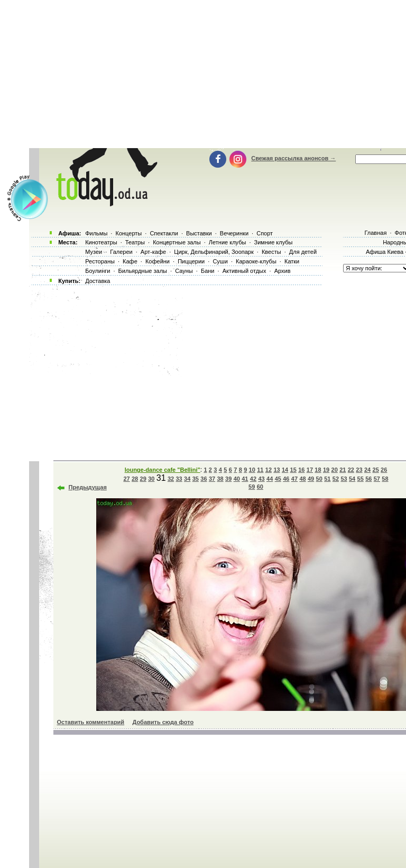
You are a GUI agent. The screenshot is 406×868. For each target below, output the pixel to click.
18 (318, 470)
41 (245, 479)
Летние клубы (228, 242)
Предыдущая (88, 487)
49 (311, 479)
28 (135, 479)
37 (212, 479)
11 (260, 470)
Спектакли (164, 233)
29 (143, 479)
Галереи (121, 252)
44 (270, 479)
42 (253, 479)
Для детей (303, 252)
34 (187, 479)
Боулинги (98, 271)
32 (171, 479)
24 (367, 470)
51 (327, 479)
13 (276, 470)
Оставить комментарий (91, 722)
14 (285, 470)
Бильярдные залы (143, 271)
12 (269, 470)
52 (336, 479)
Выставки (199, 233)
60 (260, 487)
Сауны (184, 271)
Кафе (130, 261)
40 (237, 479)
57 (377, 479)
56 (368, 479)
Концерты (128, 233)
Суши (220, 261)
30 (151, 479)
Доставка (98, 281)
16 (301, 470)
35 (196, 479)
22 (351, 470)
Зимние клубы (274, 242)
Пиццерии (191, 261)
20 (335, 470)
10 (252, 470)
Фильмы (96, 233)
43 (261, 479)
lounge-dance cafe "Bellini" (163, 470)
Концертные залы (177, 242)
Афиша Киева (385, 252)
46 (286, 479)
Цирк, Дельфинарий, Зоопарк (214, 252)
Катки (292, 261)
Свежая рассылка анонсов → (293, 158)
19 (326, 470)
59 (252, 487)
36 (204, 479)
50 (319, 479)
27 (126, 479)
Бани (208, 271)
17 (310, 470)
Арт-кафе (153, 252)
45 (278, 479)
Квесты (271, 252)
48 (302, 479)
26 (384, 470)
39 (228, 479)
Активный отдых (244, 271)
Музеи (94, 252)
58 (385, 479)
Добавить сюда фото (163, 722)
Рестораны (100, 261)
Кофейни (158, 261)
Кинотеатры (101, 242)
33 (179, 479)
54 (352, 479)
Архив (283, 271)
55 (361, 479)
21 (343, 470)
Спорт (265, 233)
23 (359, 470)
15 (293, 470)
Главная (375, 233)
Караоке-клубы (256, 261)
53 (344, 479)
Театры (135, 242)
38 (220, 479)
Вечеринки (234, 233)
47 (294, 479)
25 (376, 470)
